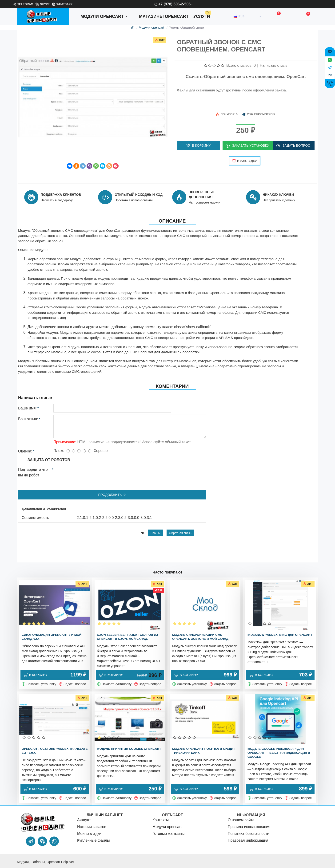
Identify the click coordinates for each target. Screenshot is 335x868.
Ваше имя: (27, 399)
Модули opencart (151, 27)
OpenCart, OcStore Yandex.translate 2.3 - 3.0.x (55, 751)
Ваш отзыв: (28, 410)
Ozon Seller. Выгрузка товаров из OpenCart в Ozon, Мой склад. (128, 637)
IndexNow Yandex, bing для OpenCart (280, 635)
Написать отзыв (274, 65)
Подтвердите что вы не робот (33, 463)
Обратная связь (180, 518)
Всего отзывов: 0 (241, 65)
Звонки (156, 518)
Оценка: (25, 442)
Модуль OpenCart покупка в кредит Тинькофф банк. (204, 751)
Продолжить (110, 486)
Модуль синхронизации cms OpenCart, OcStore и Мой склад (200, 637)
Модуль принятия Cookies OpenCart (129, 749)
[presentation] (86, 465)
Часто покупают (168, 572)
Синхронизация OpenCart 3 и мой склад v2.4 (52, 637)
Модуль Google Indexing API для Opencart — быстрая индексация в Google (279, 753)
